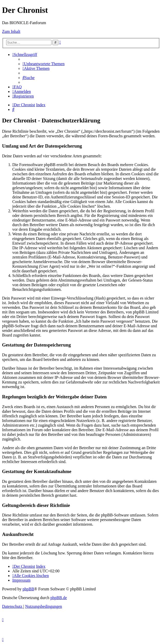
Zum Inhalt (11, 31)
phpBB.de (59, 598)
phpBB (28, 589)
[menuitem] (44, 64)
